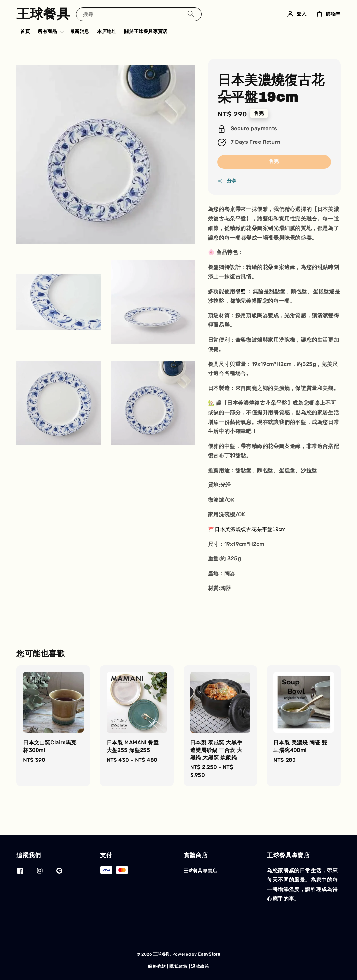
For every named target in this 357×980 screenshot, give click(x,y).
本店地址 (107, 31)
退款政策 (200, 966)
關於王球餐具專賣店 (146, 31)
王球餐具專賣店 (200, 871)
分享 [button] (227, 181)
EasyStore (209, 954)
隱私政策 (178, 966)
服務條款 (157, 966)
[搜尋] (191, 14)
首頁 (25, 31)
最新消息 (80, 31)
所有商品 (47, 31)
